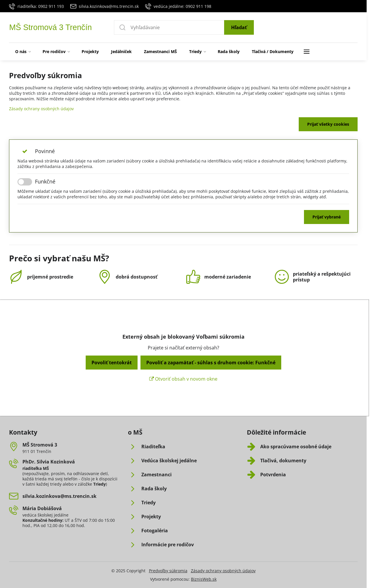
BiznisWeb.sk (204, 579)
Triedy (100, 484)
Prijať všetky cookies (328, 124)
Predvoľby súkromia (168, 571)
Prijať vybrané (327, 217)
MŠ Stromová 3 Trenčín (50, 28)
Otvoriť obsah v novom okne (183, 379)
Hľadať (239, 27)
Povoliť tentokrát (112, 363)
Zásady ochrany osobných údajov (41, 109)
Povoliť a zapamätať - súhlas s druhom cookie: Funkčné (211, 363)
